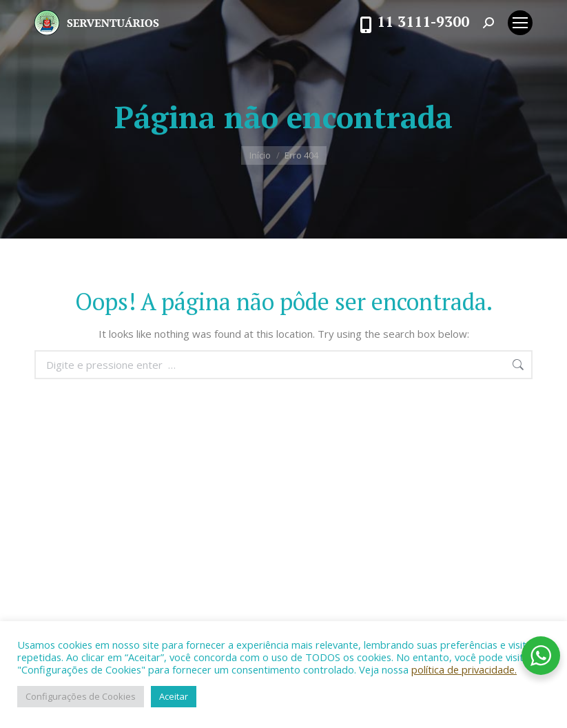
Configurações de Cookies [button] (81, 696)
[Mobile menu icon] (520, 23)
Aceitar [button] (174, 696)
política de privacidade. (464, 669)
